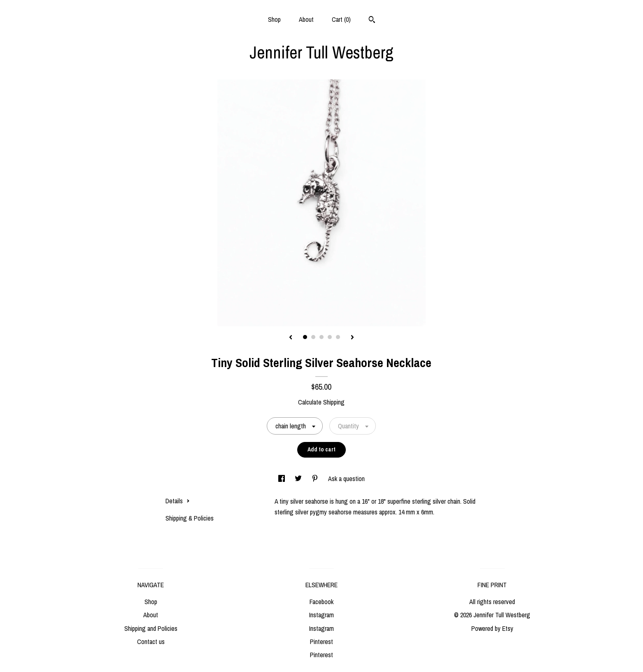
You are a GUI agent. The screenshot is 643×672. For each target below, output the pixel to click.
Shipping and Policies (151, 628)
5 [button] (338, 337)
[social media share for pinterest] (316, 479)
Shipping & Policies (190, 518)
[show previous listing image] (291, 338)
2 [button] (313, 337)
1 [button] (305, 337)
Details (178, 501)
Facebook (321, 602)
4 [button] (330, 337)
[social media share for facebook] (282, 479)
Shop (274, 19)
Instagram (321, 615)
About (306, 19)
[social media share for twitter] (299, 479)
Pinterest (321, 642)
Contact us (151, 642)
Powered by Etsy (492, 628)
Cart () (341, 19)
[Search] (372, 21)
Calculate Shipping (321, 402)
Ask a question (346, 479)
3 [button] (321, 337)
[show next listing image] (352, 338)
